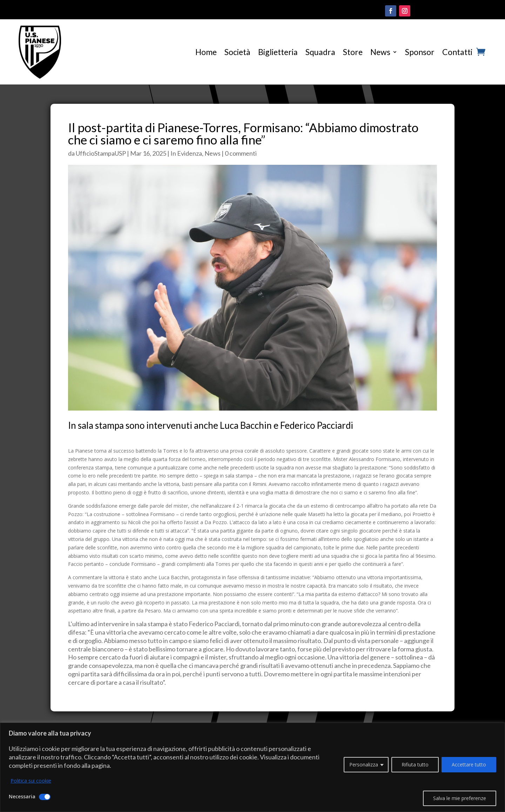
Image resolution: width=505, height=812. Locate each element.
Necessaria (22, 796)
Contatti (457, 52)
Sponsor (420, 52)
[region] (252, 767)
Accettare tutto (469, 764)
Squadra (320, 52)
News (380, 52)
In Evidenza (186, 153)
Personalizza (364, 764)
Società (237, 52)
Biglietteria (278, 52)
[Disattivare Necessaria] (45, 797)
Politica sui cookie (31, 781)
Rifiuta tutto (415, 764)
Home (206, 52)
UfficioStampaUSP (101, 153)
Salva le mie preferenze (460, 798)
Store (353, 52)
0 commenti (241, 153)
